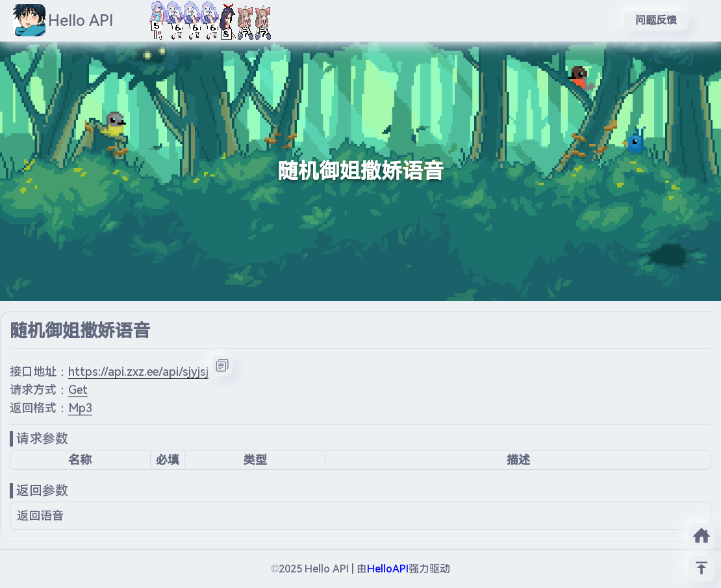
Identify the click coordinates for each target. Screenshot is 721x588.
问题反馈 (656, 20)
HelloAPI (388, 569)
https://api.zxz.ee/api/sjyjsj (138, 372)
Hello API (81, 21)
